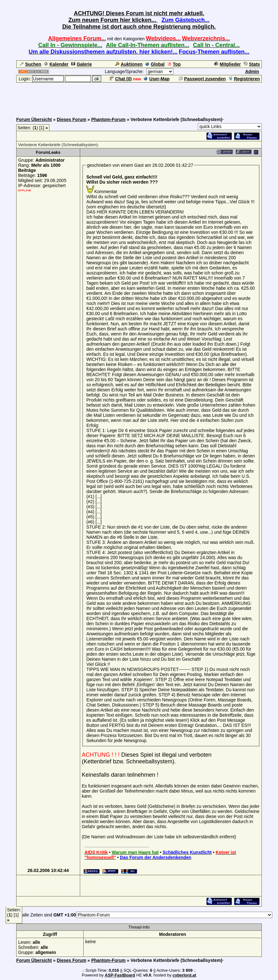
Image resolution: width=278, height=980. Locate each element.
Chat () (121, 79)
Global (155, 64)
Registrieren (244, 79)
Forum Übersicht (34, 119)
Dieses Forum (72, 119)
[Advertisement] (139, 98)
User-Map (157, 79)
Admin (252, 71)
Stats (252, 64)
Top (174, 64)
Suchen (31, 64)
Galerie (81, 64)
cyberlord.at (184, 975)
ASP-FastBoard (120, 975)
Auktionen (129, 64)
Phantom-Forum (108, 119)
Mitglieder (228, 64)
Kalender (56, 64)
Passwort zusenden (202, 79)
